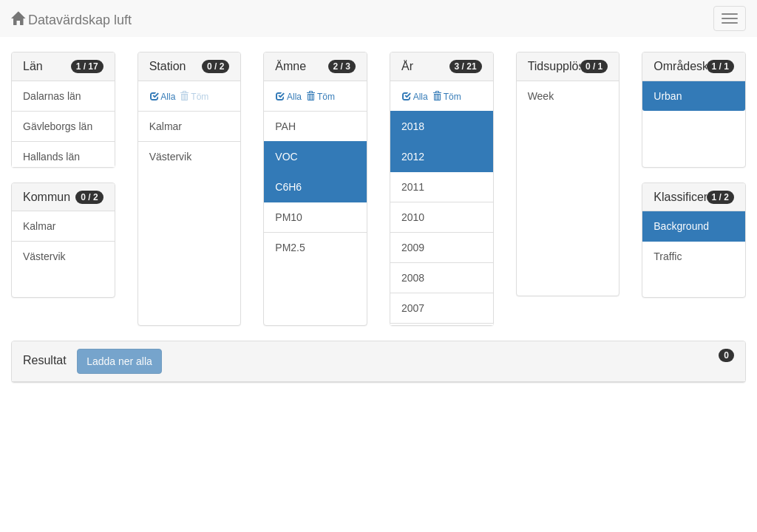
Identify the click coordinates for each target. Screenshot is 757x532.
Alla (163, 97)
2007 (413, 308)
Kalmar (39, 226)
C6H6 (288, 187)
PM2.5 (290, 248)
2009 (413, 248)
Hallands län (51, 157)
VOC (286, 157)
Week (541, 96)
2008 (413, 278)
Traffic (668, 256)
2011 (413, 187)
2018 (413, 126)
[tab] (378, 362)
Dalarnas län (52, 96)
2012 (413, 157)
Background (681, 226)
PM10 (289, 217)
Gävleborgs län (58, 126)
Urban (668, 96)
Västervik (44, 256)
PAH (285, 126)
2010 (413, 217)
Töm (320, 97)
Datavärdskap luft (71, 20)
